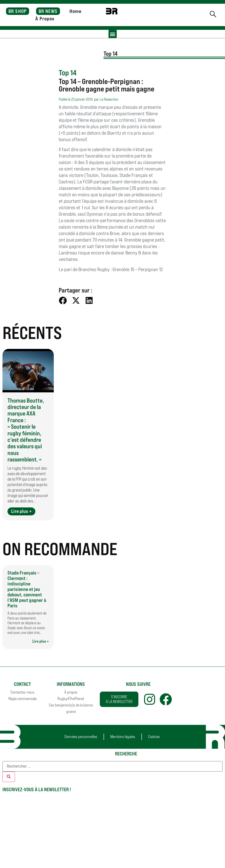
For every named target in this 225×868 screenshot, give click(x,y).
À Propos (45, 19)
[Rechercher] (9, 777)
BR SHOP (18, 11)
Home (75, 11)
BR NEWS (48, 11)
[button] (113, 34)
